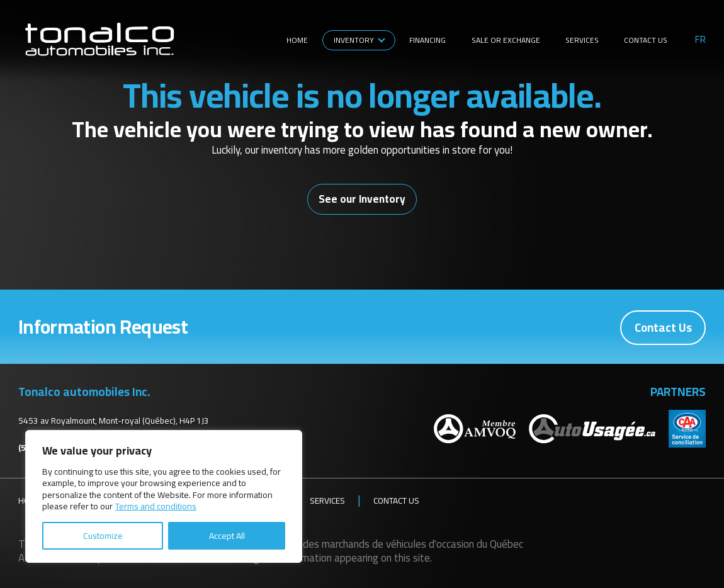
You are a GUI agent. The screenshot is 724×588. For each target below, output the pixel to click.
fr (700, 40)
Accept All (227, 536)
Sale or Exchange (506, 40)
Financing (427, 40)
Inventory (354, 40)
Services (582, 40)
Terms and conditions (156, 506)
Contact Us (646, 40)
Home (297, 40)
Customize (103, 536)
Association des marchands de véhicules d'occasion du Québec (386, 543)
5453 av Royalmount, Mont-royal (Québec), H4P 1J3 (114, 420)
